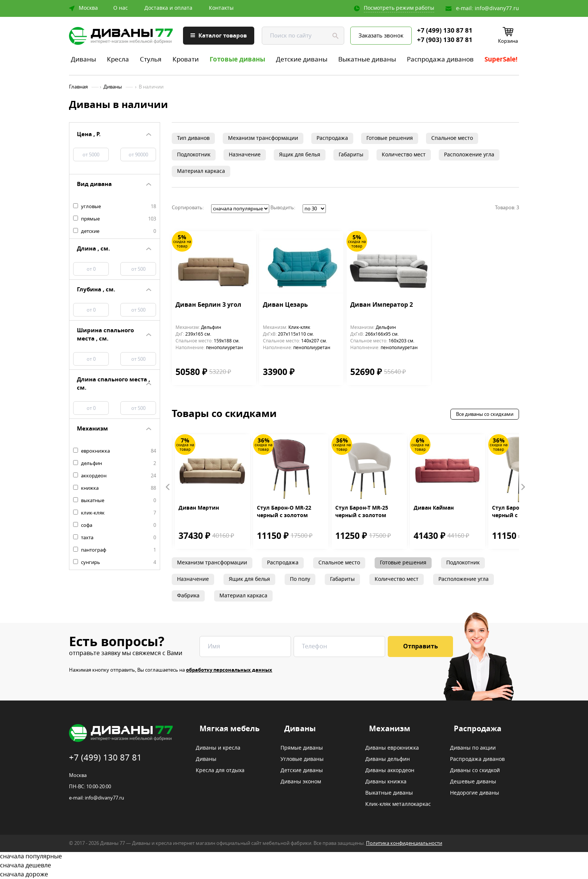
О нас (121, 8)
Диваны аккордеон (390, 771)
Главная (78, 87)
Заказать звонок (381, 36)
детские (115, 231)
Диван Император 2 (382, 305)
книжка (115, 488)
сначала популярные (294, 856)
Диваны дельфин (388, 759)
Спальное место (452, 138)
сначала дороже (294, 874)
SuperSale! (501, 59)
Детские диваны (302, 59)
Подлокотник (194, 155)
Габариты (351, 155)
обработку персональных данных (229, 670)
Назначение (245, 155)
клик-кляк (115, 513)
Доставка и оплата (168, 8)
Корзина (508, 41)
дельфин (115, 463)
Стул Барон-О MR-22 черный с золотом (284, 512)
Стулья (151, 59)
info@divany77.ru (497, 8)
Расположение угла (469, 155)
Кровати (186, 59)
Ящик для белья (300, 155)
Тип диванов (193, 138)
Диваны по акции (473, 748)
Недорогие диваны (475, 793)
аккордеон (115, 476)
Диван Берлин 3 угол (208, 305)
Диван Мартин (199, 508)
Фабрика (188, 596)
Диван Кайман (434, 508)
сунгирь (115, 562)
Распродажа (332, 138)
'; (240, 209)
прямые (115, 219)
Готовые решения (390, 138)
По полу (300, 579)
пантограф (115, 550)
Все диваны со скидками (485, 414)
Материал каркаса (201, 171)
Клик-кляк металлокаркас (398, 804)
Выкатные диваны (367, 59)
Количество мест (404, 155)
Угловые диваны (302, 759)
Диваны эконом (301, 782)
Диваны (83, 59)
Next (523, 487)
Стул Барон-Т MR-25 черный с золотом (362, 512)
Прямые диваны (302, 748)
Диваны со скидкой (475, 771)
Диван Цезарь (285, 305)
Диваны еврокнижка (392, 748)
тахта (115, 538)
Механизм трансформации (263, 138)
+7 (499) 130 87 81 (445, 31)
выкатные (115, 501)
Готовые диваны (237, 59)
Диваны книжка (386, 782)
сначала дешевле (294, 865)
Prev (168, 487)
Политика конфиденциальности (404, 843)
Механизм (390, 729)
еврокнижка (115, 451)
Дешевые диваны (473, 782)
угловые (115, 207)
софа (115, 525)
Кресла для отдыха (220, 771)
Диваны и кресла (218, 748)
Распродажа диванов (440, 59)
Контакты (221, 8)
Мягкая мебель (229, 729)
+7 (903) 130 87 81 (445, 40)
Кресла (118, 59)
